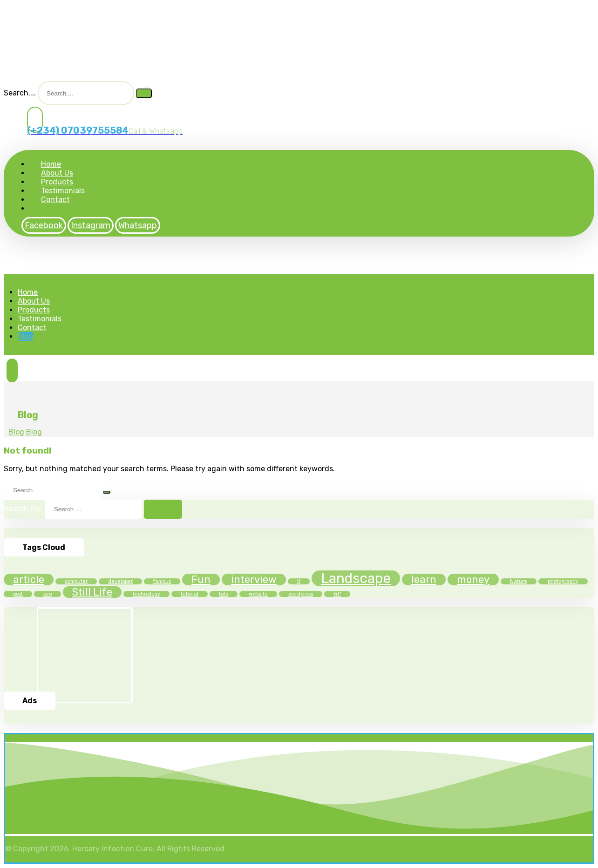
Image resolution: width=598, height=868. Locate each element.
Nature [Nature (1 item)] (519, 581)
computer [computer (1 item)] (76, 581)
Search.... (20, 93)
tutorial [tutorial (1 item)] (190, 594)
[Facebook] (44, 225)
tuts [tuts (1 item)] (224, 594)
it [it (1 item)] (299, 581)
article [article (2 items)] (29, 580)
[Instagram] (91, 225)
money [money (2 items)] (473, 580)
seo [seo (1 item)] (48, 594)
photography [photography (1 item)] (563, 581)
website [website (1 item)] (258, 594)
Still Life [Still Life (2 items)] (92, 592)
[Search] (144, 93)
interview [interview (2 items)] (254, 580)
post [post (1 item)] (18, 594)
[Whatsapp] (138, 225)
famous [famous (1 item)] (162, 581)
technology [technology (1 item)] (146, 594)
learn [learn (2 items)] (424, 580)
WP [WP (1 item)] (337, 594)
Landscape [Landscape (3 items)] (356, 578)
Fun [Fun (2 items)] (201, 580)
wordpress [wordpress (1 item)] (301, 594)
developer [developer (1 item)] (120, 581)
